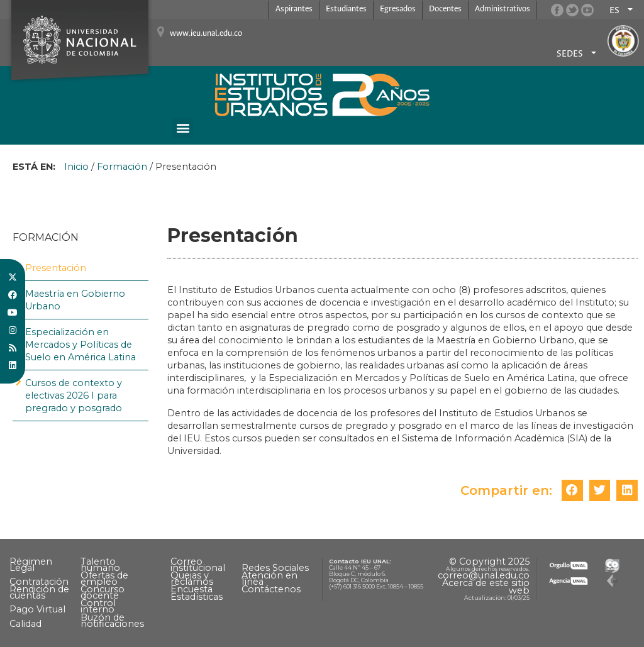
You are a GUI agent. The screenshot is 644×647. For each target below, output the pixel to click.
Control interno (98, 606)
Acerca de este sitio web (486, 587)
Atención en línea (269, 578)
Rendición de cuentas (39, 592)
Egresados (398, 9)
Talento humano (100, 565)
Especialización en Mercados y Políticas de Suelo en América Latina (80, 345)
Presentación (56, 268)
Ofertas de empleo (104, 578)
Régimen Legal (31, 565)
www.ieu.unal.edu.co (206, 34)
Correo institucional (198, 565)
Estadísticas (197, 597)
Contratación (39, 582)
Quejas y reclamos (192, 578)
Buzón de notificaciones (112, 621)
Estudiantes (346, 9)
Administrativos (502, 9)
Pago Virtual (37, 609)
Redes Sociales (275, 568)
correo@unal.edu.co (484, 575)
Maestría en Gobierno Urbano (75, 300)
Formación (122, 167)
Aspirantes (294, 9)
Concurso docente (103, 592)
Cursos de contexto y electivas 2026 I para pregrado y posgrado (74, 395)
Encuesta (192, 589)
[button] (183, 128)
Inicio (76, 167)
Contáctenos (271, 589)
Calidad (25, 624)
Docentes (445, 9)
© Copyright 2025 (489, 561)
